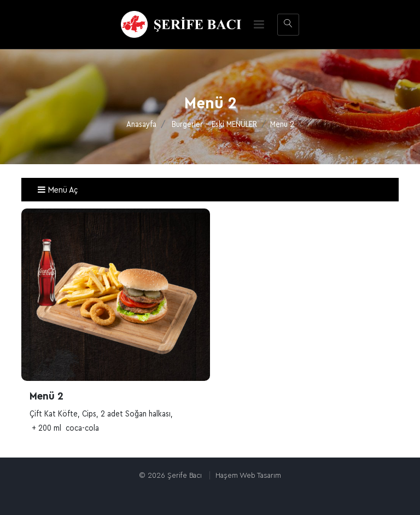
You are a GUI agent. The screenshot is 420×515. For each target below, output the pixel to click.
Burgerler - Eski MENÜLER (214, 125)
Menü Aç (57, 190)
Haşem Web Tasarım (248, 475)
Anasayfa (141, 125)
